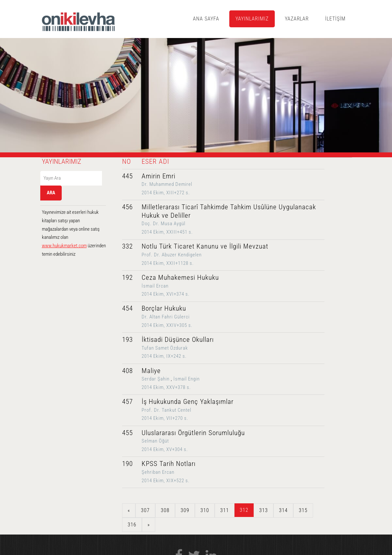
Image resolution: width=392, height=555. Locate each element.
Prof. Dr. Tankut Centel (166, 410)
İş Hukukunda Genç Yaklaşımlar (188, 402)
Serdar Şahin (156, 379)
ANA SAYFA (206, 19)
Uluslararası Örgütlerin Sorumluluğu (193, 433)
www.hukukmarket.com (64, 246)
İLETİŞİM (335, 19)
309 (185, 510)
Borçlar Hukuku (164, 308)
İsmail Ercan (155, 286)
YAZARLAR (297, 19)
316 (132, 525)
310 (205, 510)
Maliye (151, 371)
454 (127, 308)
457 (127, 402)
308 (165, 510)
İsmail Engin (187, 379)
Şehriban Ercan (158, 472)
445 (127, 176)
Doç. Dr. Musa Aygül (164, 224)
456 (127, 207)
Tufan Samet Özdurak (165, 348)
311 (225, 510)
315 (303, 510)
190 (127, 464)
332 (127, 246)
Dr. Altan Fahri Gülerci (166, 317)
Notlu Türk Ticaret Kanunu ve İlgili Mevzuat (205, 246)
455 (127, 433)
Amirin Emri (158, 176)
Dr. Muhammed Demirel (167, 184)
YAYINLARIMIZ (252, 19)
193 (127, 340)
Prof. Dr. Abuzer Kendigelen (172, 255)
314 (283, 510)
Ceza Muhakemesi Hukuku (180, 277)
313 (264, 510)
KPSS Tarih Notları (169, 464)
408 (127, 371)
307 (145, 510)
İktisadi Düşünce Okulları (178, 340)
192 (127, 277)
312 (244, 510)
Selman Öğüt (155, 441)
